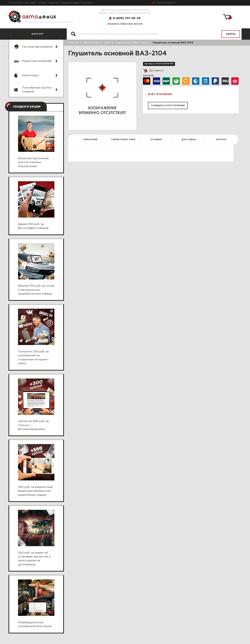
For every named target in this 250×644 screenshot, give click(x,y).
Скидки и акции (70, 3)
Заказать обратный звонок (125, 24)
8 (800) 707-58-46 (127, 18)
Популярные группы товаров (37, 90)
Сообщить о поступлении (168, 106)
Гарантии (54, 3)
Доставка (30, 3)
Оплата (42, 3)
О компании (16, 3)
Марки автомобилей (37, 61)
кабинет (166, 3)
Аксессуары (30, 75)
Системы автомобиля (37, 47)
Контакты (87, 3)
